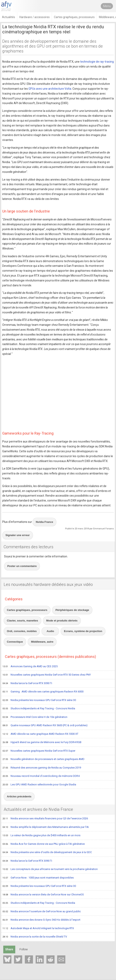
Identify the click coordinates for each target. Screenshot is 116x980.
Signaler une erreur (18, 535)
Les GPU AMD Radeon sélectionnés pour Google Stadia (39, 785)
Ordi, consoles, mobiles (22, 631)
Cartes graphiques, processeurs (27, 610)
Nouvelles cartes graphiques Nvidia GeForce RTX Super (39, 751)
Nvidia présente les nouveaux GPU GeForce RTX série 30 (39, 700)
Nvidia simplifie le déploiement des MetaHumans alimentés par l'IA (46, 827)
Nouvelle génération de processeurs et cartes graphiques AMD (43, 759)
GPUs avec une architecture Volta (50, 89)
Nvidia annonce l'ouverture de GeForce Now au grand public (42, 912)
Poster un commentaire (22, 566)
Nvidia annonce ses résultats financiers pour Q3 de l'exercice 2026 (45, 819)
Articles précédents (19, 796)
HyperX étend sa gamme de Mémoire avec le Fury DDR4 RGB (42, 742)
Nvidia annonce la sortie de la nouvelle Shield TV (35, 937)
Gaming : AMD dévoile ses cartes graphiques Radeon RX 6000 (43, 692)
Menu (107, 6)
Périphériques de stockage (72, 610)
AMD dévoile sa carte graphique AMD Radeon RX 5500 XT (40, 734)
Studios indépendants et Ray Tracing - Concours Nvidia (39, 709)
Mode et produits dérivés (62, 621)
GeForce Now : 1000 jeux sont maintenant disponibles (38, 878)
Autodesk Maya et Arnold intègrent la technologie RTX (38, 929)
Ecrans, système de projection (83, 631)
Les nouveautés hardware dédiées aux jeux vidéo (48, 584)
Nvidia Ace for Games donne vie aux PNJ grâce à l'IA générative (44, 844)
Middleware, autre (42, 642)
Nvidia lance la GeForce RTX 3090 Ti (27, 683)
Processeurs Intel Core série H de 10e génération (35, 717)
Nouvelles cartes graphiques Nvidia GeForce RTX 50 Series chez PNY (47, 675)
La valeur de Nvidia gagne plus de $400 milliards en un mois (41, 836)
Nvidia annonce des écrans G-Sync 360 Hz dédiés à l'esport (41, 920)
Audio (50, 631)
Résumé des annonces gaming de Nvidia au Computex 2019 (42, 768)
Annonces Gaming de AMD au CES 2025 (30, 667)
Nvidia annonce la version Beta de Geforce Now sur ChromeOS (43, 895)
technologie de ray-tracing (97, 62)
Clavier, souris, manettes (22, 621)
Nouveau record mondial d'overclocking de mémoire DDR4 (41, 776)
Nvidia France (44, 522)
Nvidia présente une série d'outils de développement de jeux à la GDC (47, 852)
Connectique (15, 642)
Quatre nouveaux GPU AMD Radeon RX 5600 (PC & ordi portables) (45, 726)
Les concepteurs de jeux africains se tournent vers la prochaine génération (50, 869)
